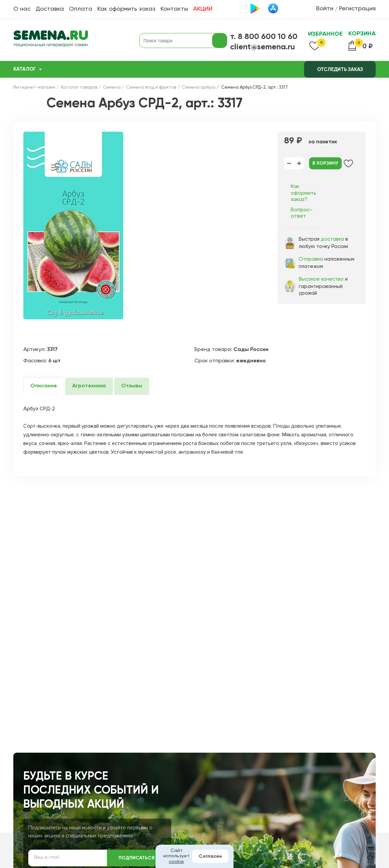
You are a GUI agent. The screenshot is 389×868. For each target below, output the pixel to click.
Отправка (311, 259)
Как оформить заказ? (304, 193)
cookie (176, 862)
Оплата (81, 9)
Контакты (174, 9)
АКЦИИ (203, 9)
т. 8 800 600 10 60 (264, 37)
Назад (28, 103)
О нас (22, 9)
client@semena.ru (263, 47)
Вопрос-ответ (302, 213)
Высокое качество (321, 279)
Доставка (50, 9)
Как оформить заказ (126, 9)
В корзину (325, 163)
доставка (332, 239)
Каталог (25, 69)
